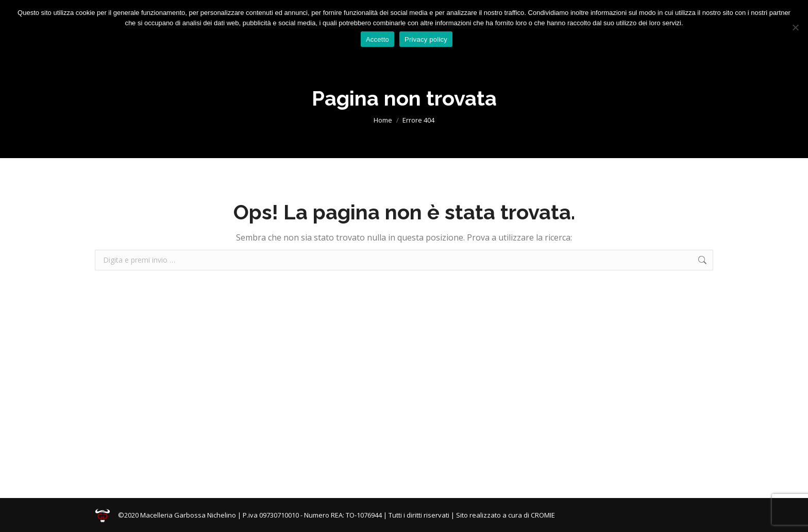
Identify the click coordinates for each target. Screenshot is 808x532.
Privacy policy (426, 39)
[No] (795, 27)
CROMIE (543, 515)
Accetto (377, 39)
